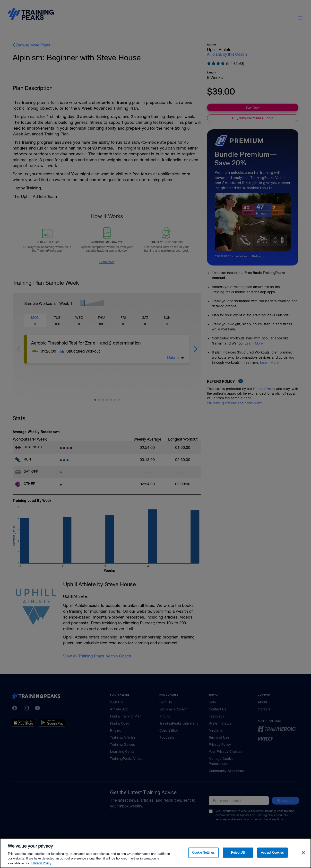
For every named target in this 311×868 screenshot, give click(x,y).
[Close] (303, 859)
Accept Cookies (272, 859)
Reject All (238, 859)
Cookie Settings (203, 859)
